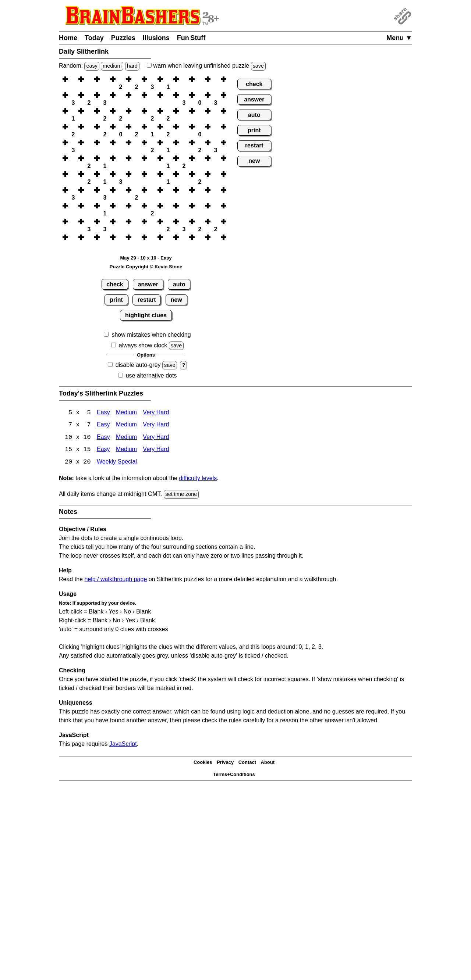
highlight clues (146, 315)
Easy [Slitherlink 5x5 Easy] (103, 413)
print (116, 300)
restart (147, 300)
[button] (73, 79)
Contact (247, 763)
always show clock (143, 345)
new (176, 300)
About (268, 763)
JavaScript (123, 745)
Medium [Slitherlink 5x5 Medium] (126, 413)
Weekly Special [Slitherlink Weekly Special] (117, 463)
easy (92, 66)
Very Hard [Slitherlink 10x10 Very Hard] (156, 438)
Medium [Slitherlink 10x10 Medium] (126, 438)
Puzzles (123, 38)
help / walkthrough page (116, 580)
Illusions (156, 38)
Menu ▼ (399, 38)
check (115, 284)
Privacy (225, 763)
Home (68, 38)
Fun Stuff (191, 38)
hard (132, 66)
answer (148, 284)
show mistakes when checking (151, 335)
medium (112, 66)
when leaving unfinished (206, 66)
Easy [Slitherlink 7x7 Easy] (103, 425)
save (258, 66)
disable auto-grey (138, 365)
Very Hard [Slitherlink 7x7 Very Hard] (156, 425)
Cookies (203, 763)
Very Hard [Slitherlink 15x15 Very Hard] (156, 450)
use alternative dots (151, 375)
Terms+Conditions (234, 775)
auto (179, 284)
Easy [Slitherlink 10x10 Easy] (103, 438)
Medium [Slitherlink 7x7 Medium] (126, 425)
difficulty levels (198, 479)
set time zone (181, 495)
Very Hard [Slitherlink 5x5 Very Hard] (156, 413)
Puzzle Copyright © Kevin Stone (146, 267)
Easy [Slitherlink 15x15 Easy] (103, 450)
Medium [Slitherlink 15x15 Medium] (126, 450)
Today (94, 38)
